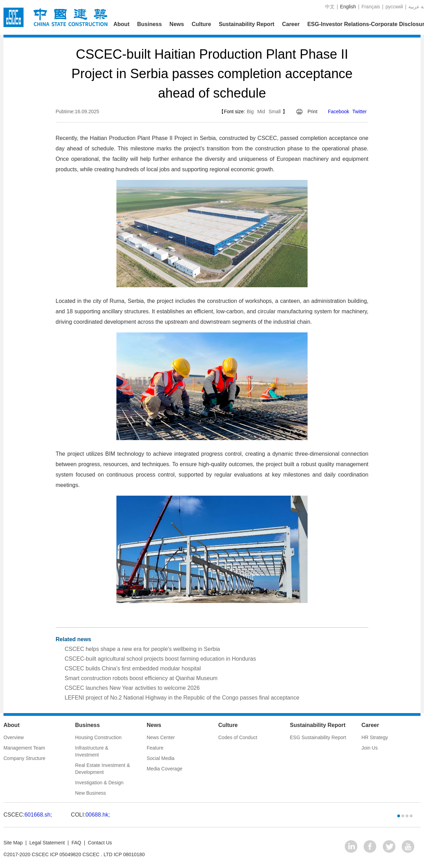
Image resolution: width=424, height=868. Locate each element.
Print (313, 111)
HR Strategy (375, 737)
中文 (330, 7)
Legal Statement (47, 843)
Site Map (13, 843)
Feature (155, 748)
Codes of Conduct (238, 737)
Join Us (370, 748)
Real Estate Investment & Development (103, 769)
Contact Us (100, 843)
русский (394, 7)
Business (149, 24)
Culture (201, 24)
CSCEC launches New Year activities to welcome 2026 (132, 688)
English (348, 7)
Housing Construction (98, 737)
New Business (91, 793)
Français (371, 7)
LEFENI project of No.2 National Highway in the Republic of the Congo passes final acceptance (182, 698)
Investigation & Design (99, 783)
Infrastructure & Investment (92, 751)
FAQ (76, 843)
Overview (14, 737)
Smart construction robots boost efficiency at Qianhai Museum (141, 678)
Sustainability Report (246, 24)
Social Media (161, 758)
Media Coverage (165, 769)
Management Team (24, 748)
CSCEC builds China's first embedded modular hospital (133, 668)
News (177, 24)
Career (291, 24)
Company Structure (25, 758)
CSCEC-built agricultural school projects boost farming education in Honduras (160, 659)
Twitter (360, 111)
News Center (161, 737)
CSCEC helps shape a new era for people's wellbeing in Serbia (142, 649)
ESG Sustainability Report (318, 737)
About (121, 24)
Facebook (338, 111)
